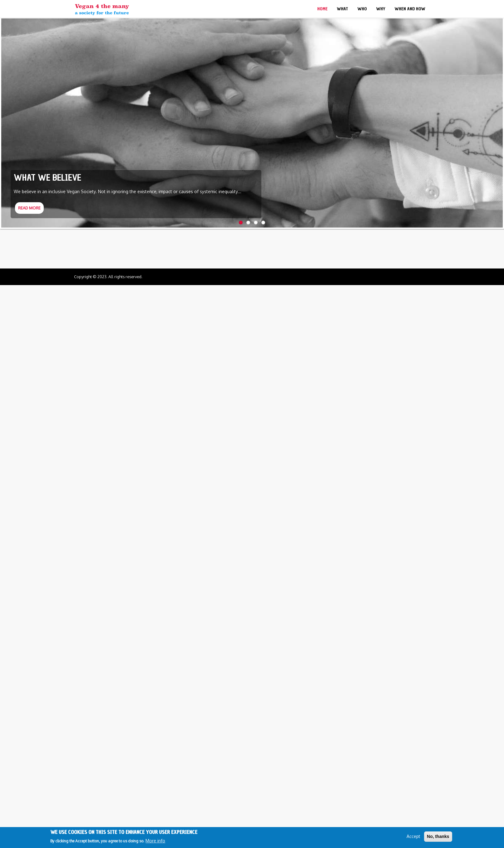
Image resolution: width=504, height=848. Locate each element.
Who (362, 9)
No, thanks (438, 836)
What (343, 9)
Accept (413, 836)
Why (381, 9)
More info (155, 841)
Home (322, 9)
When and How (410, 9)
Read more (29, 208)
